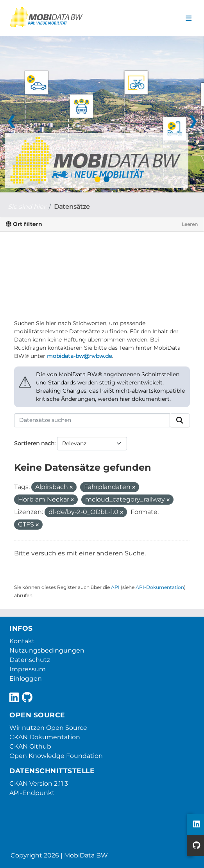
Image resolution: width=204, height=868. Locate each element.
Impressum (28, 669)
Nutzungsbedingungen (47, 650)
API (115, 587)
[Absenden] (180, 420)
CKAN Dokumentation (45, 737)
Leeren (190, 224)
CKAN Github (30, 746)
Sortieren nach (34, 443)
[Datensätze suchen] (92, 420)
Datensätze (72, 207)
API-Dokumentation (160, 587)
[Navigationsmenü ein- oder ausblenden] (189, 18)
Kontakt (22, 641)
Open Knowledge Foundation (56, 756)
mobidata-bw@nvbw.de (79, 356)
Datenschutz (30, 660)
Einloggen (26, 679)
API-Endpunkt (32, 793)
